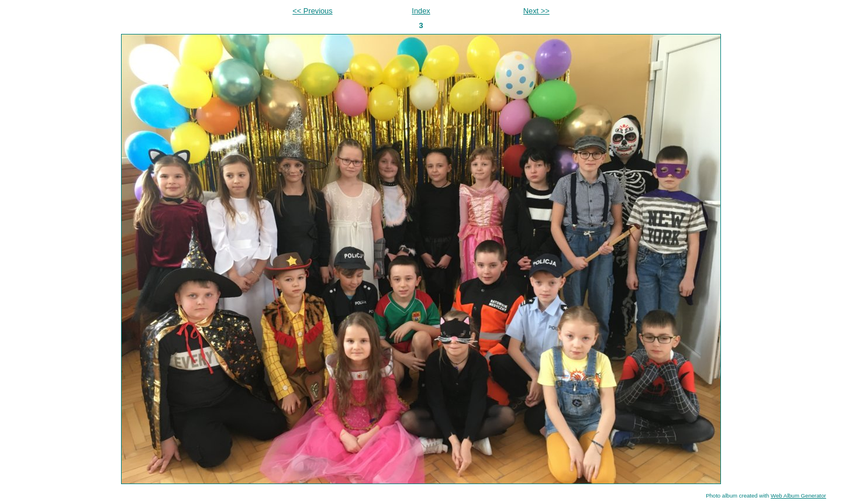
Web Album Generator (798, 496)
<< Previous (312, 11)
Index (421, 11)
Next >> (536, 11)
